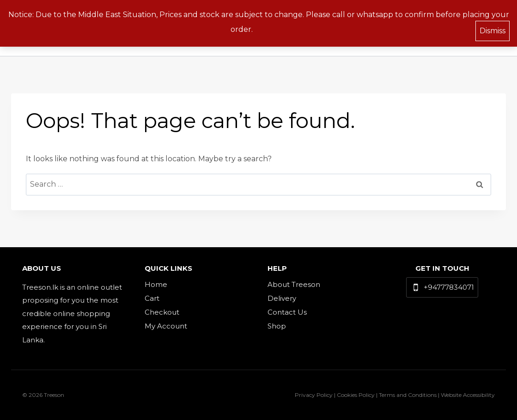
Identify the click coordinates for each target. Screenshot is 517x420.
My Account (166, 326)
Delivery (282, 298)
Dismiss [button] (493, 30)
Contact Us (287, 312)
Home (156, 284)
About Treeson (294, 284)
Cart (152, 298)
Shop (277, 326)
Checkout (162, 312)
